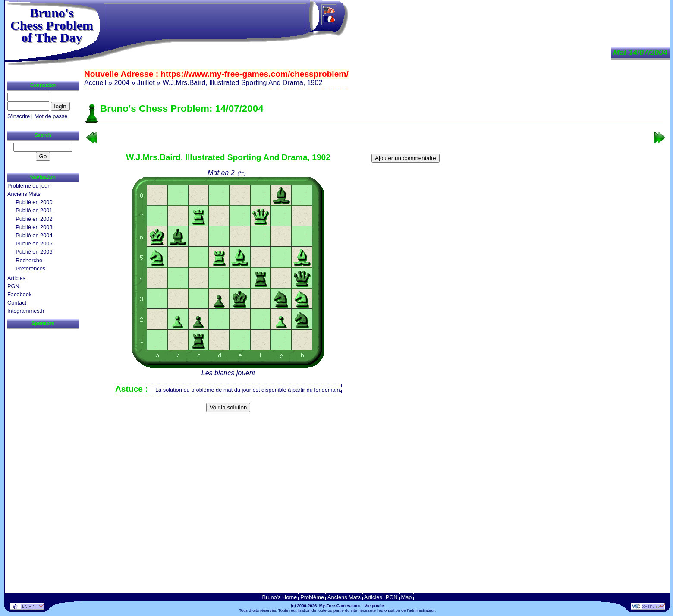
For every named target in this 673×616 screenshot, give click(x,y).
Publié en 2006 (34, 252)
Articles (16, 278)
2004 (122, 83)
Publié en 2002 (34, 219)
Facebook (19, 294)
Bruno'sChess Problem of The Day (52, 25)
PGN (13, 286)
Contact (17, 303)
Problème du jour (28, 186)
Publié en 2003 (34, 227)
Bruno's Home (280, 597)
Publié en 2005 (34, 244)
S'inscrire (19, 116)
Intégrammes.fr (26, 311)
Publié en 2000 (34, 202)
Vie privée (374, 605)
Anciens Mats (24, 194)
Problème (312, 597)
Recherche (29, 260)
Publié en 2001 (34, 210)
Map (407, 597)
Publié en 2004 (34, 235)
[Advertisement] (374, 429)
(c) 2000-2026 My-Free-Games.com (325, 605)
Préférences (30, 269)
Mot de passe (51, 116)
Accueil (95, 83)
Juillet (146, 83)
